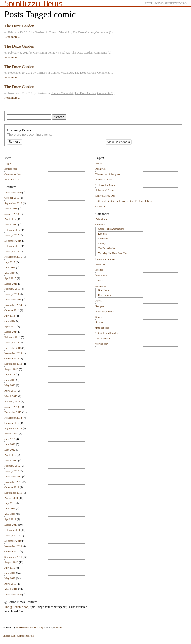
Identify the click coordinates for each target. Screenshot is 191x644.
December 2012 (13, 412)
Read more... (12, 37)
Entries (9, 636)
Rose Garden (104, 295)
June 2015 (10, 267)
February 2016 (12, 246)
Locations (101, 286)
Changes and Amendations (111, 229)
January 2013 (12, 407)
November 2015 (13, 257)
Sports (99, 317)
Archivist (100, 169)
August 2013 (11, 369)
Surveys (102, 244)
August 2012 (11, 433)
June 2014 (10, 321)
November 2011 (13, 482)
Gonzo (58, 627)
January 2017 (12, 235)
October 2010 (12, 551)
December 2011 (13, 476)
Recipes (100, 306)
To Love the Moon (106, 185)
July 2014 (10, 316)
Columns (100, 224)
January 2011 (12, 535)
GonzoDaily (37, 627)
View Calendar (119, 142)
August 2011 (11, 498)
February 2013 (12, 401)
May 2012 (10, 450)
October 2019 (12, 198)
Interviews (101, 275)
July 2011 (10, 503)
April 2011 (10, 519)
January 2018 (12, 214)
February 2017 (12, 230)
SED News (104, 239)
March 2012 (11, 460)
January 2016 (12, 251)
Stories (99, 322)
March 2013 (11, 396)
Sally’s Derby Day (105, 196)
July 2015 (10, 262)
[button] (15, 142)
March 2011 (11, 525)
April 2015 (10, 278)
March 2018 (11, 208)
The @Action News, (17, 607)
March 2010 (11, 589)
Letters (99, 280)
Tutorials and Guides (107, 333)
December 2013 (13, 348)
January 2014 (12, 342)
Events (99, 270)
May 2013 (10, 385)
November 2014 (13, 305)
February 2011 (12, 530)
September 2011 (13, 493)
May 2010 (10, 578)
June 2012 (10, 444)
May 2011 (10, 514)
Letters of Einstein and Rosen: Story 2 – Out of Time (124, 201)
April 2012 (10, 455)
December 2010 (13, 541)
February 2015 (12, 289)
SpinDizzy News (105, 311)
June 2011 (10, 508)
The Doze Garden (19, 26)
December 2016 (13, 241)
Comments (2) (104, 32)
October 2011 (12, 487)
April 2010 (10, 584)
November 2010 (13, 546)
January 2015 (12, 294)
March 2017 (11, 224)
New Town (104, 290)
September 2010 (13, 557)
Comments (26, 636)
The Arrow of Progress (108, 174)
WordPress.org (12, 179)
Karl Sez (102, 234)
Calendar (100, 206)
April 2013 (10, 391)
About (99, 163)
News (99, 301)
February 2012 (12, 466)
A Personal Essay (105, 190)
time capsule (102, 328)
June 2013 (10, 380)
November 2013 (13, 353)
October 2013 (12, 358)
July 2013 (10, 374)
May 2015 (10, 273)
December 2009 (13, 594)
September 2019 (13, 203)
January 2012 (12, 471)
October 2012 (12, 423)
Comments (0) (103, 53)
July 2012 (10, 439)
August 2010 (11, 562)
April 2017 (10, 219)
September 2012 (13, 428)
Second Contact (104, 179)
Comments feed (13, 174)
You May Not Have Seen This (113, 253)
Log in (8, 163)
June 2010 (10, 573)
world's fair (102, 344)
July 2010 (10, 568)
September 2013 (13, 364)
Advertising (102, 219)
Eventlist (100, 264)
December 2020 (13, 192)
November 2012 (13, 418)
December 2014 (13, 299)
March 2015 (11, 284)
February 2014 (12, 337)
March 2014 (11, 332)
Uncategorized (103, 338)
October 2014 (12, 310)
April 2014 (10, 326)
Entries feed (11, 169)
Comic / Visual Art (60, 32)
